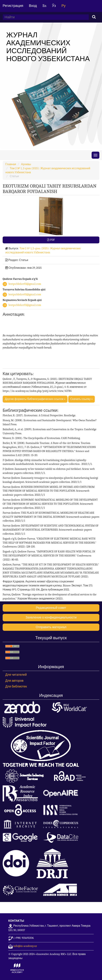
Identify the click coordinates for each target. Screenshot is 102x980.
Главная (11, 164)
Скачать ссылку (81, 399)
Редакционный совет (51, 608)
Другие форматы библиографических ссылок (35, 399)
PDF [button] (52, 240)
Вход (33, 6)
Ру (64, 6)
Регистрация (13, 6)
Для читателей (16, 675)
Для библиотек (16, 687)
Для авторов (14, 681)
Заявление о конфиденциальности (51, 617)
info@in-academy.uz (25, 946)
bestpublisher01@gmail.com (25, 284)
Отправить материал (51, 627)
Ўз (54, 6)
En (44, 6)
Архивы (26, 164)
